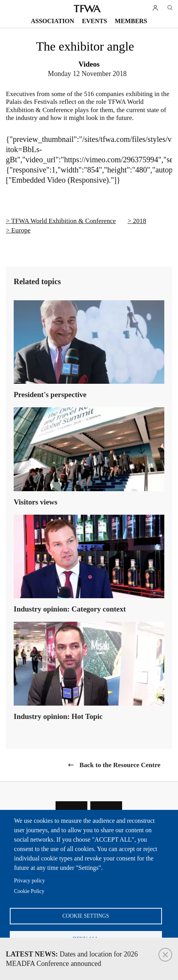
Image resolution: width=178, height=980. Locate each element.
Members (131, 21)
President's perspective (50, 395)
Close (165, 955)
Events (95, 21)
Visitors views (36, 502)
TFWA (87, 9)
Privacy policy (30, 881)
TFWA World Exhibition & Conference (64, 221)
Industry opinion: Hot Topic (58, 716)
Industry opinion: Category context (70, 609)
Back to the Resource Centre (120, 765)
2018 (140, 221)
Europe (21, 230)
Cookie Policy (29, 891)
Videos (89, 64)
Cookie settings (86, 916)
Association (53, 21)
